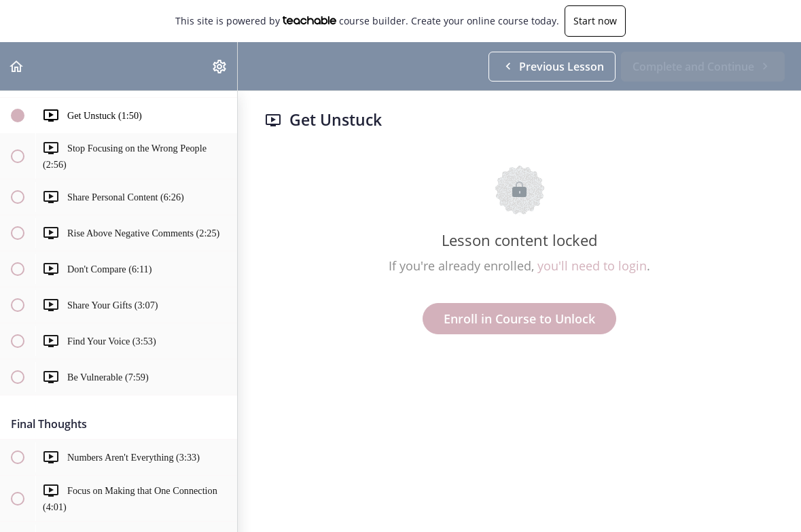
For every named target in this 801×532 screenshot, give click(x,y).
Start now (595, 21)
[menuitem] (220, 66)
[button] (17, 66)
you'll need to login (592, 266)
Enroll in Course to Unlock (519, 319)
